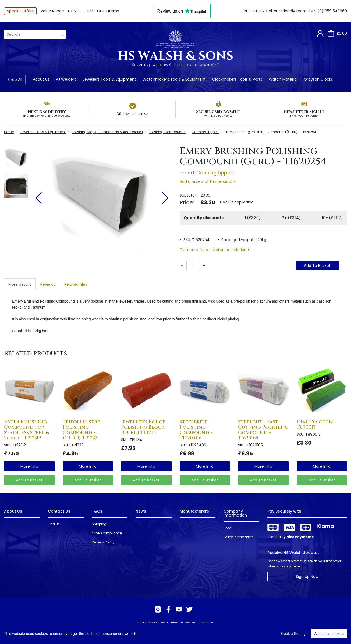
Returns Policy (103, 542)
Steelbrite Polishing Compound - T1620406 (196, 430)
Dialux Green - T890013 (316, 425)
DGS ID (74, 11)
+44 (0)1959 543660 (328, 11)
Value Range (52, 11)
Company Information (235, 513)
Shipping (99, 524)
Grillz (89, 11)
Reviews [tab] (48, 284)
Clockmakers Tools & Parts (237, 79)
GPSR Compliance (107, 533)
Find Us (54, 524)
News (141, 511)
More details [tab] (20, 284)
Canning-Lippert (205, 132)
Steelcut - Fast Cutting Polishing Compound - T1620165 (263, 430)
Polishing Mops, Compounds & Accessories (107, 132)
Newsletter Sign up (304, 112)
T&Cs (97, 511)
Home (9, 132)
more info (29, 466)
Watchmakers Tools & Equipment (174, 79)
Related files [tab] (76, 284)
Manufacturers (194, 511)
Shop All (15, 80)
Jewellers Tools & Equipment (109, 79)
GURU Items (108, 11)
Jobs (228, 528)
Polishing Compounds (167, 132)
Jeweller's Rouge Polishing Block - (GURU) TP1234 (144, 427)
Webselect (84, 633)
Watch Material (283, 79)
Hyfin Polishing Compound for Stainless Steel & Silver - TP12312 (27, 430)
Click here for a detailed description (213, 250)
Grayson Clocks (318, 79)
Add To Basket (317, 266)
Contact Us (59, 511)
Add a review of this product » (208, 181)
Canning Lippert (215, 173)
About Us (41, 79)
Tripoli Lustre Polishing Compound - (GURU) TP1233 (81, 430)
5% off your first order (304, 116)
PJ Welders (66, 79)
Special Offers (20, 11)
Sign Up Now (307, 577)
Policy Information (238, 537)
